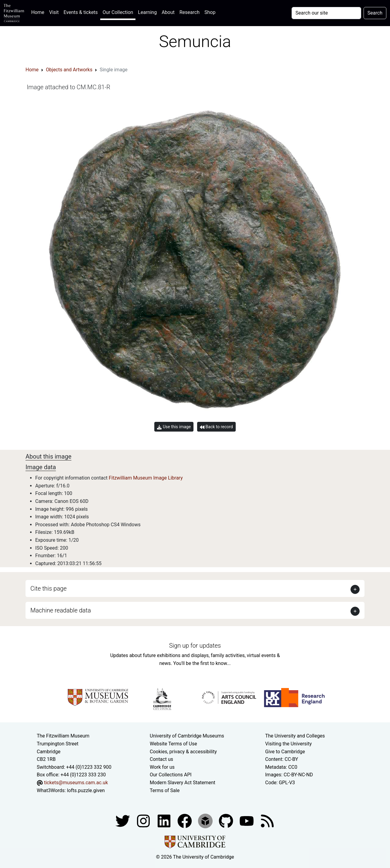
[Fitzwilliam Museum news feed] (267, 821)
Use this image (174, 427)
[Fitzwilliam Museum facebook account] (165, 821)
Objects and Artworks (69, 70)
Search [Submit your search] (375, 13)
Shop (210, 12)
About (168, 12)
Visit (54, 12)
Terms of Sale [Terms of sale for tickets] (165, 790)
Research (190, 12)
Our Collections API (171, 775)
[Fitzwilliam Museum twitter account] (123, 821)
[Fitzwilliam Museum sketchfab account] (206, 821)
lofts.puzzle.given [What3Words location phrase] (86, 790)
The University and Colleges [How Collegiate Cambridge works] (295, 736)
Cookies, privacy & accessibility (183, 752)
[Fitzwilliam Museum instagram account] (144, 821)
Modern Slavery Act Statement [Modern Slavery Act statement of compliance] (183, 783)
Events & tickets (81, 12)
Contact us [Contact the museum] (161, 759)
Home (39, 12)
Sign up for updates (195, 646)
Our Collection (118, 12)
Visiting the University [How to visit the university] (288, 744)
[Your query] (326, 13)
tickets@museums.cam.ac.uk (76, 783)
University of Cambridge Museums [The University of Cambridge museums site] (187, 736)
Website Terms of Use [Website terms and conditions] (173, 744)
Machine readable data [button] (61, 610)
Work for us (162, 767)
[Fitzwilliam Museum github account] (227, 821)
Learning (147, 12)
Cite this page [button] (48, 588)
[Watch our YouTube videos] (247, 821)
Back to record (216, 427)
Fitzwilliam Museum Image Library (146, 478)
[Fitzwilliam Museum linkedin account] (185, 821)
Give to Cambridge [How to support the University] (285, 752)
